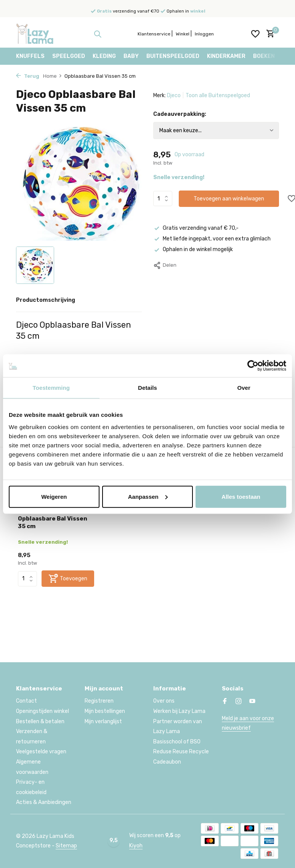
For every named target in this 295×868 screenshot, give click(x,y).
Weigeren (54, 496)
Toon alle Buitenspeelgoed (218, 95)
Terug (28, 76)
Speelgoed (69, 56)
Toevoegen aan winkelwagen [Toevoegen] (229, 199)
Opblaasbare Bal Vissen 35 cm (53, 522)
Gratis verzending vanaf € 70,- (196, 228)
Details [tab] (147, 388)
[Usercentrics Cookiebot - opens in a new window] (253, 366)
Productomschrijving (46, 300)
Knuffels (30, 56)
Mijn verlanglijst (103, 721)
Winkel (183, 34)
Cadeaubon (167, 762)
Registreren (99, 701)
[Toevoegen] (68, 579)
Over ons (164, 701)
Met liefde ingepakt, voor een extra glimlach (212, 239)
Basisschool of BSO (177, 742)
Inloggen (204, 34)
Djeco (174, 95)
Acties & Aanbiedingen (44, 802)
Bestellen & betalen (40, 721)
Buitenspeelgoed (173, 56)
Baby (131, 56)
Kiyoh (136, 846)
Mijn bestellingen (105, 711)
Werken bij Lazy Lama (179, 711)
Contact (26, 701)
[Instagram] (239, 702)
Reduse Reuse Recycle (181, 752)
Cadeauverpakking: (180, 114)
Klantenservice (154, 34)
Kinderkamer (226, 56)
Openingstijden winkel (42, 711)
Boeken (264, 56)
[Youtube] (252, 702)
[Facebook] (225, 702)
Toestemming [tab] (51, 388)
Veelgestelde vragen (41, 752)
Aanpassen (148, 496)
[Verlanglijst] (255, 34)
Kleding (104, 56)
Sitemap (66, 846)
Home (53, 76)
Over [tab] (244, 388)
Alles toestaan (241, 496)
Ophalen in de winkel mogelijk (193, 249)
